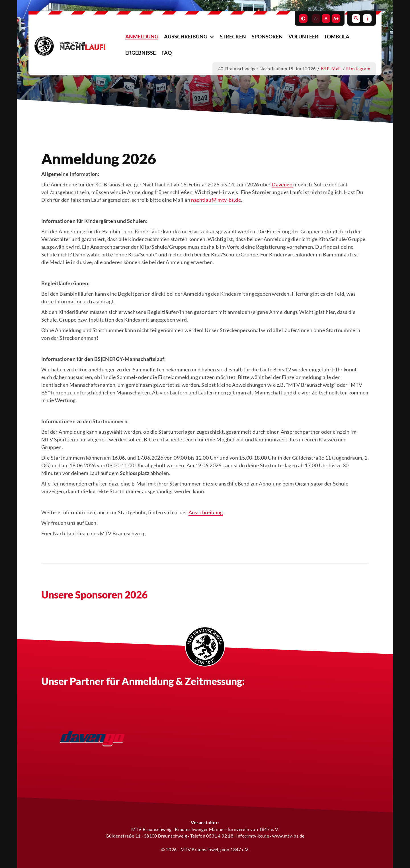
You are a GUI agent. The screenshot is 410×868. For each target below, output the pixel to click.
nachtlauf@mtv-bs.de (216, 200)
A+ (336, 18)
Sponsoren (267, 36)
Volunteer (303, 36)
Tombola (337, 36)
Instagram (358, 68)
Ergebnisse (141, 53)
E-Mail (331, 68)
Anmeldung (142, 36)
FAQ (167, 53)
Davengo (282, 184)
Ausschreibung (186, 36)
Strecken (233, 36)
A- (316, 18)
